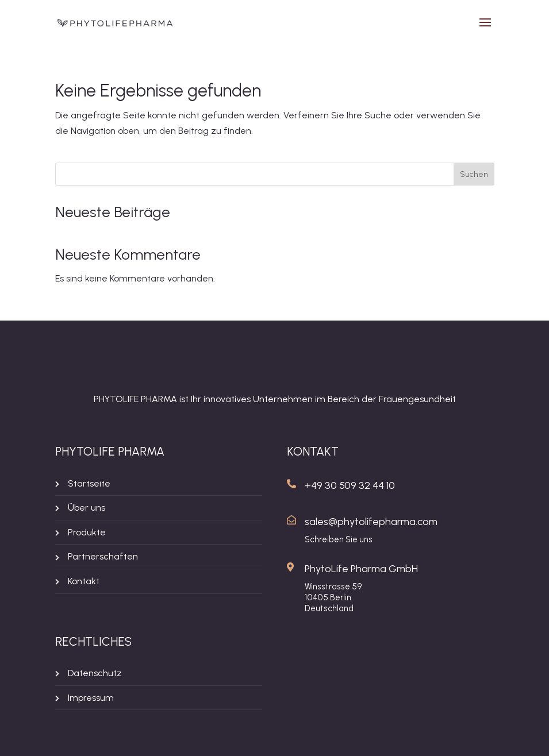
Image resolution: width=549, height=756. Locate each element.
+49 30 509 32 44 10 (350, 485)
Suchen (474, 174)
